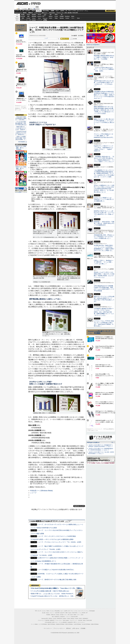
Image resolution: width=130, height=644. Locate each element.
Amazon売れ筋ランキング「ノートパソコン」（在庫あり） (21, 28)
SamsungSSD (44, 16)
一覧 (58, 39)
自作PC (62, 11)
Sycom (39, 15)
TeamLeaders (52, 13)
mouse (28, 15)
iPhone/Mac (46, 11)
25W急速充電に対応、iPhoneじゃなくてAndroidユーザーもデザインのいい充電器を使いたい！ (104, 237)
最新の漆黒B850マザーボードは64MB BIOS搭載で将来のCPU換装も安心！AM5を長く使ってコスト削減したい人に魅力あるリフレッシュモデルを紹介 (104, 110)
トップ (17, 11)
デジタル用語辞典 (63, 622)
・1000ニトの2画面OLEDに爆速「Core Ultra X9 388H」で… (21, 138)
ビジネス (28, 11)
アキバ (70, 11)
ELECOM (23, 16)
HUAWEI (62, 16)
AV (66, 11)
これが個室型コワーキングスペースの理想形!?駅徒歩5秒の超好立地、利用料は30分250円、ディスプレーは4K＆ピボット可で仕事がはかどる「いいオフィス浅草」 (104, 173)
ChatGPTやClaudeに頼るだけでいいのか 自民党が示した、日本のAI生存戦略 (57, 596)
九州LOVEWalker (77, 624)
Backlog (62, 18)
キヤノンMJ (28, 20)
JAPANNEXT (34, 20)
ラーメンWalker (34, 624)
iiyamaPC (34, 15)
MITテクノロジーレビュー (79, 622)
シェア (46, 38)
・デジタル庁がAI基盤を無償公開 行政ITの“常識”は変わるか (21, 123)
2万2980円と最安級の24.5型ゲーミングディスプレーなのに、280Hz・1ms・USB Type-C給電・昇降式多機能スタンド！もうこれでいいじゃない (104, 312)
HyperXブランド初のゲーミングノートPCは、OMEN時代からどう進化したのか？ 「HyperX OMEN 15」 (104, 148)
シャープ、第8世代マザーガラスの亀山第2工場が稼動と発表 (57, 580)
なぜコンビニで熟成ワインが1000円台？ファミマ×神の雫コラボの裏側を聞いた (104, 199)
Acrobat (28, 18)
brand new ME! (74, 617)
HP (62, 15)
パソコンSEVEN (45, 14)
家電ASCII (31, 13)
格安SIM (25, 13)
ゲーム (86, 11)
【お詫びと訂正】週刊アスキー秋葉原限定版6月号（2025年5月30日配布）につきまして (101, 449)
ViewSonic (67, 16)
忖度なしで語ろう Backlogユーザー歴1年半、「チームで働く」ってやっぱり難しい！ (104, 262)
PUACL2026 (75, 13)
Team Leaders (66, 620)
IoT (23, 11)
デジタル (35, 3)
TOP (36, 611)
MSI (51, 15)
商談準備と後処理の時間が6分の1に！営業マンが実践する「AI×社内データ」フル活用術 (104, 57)
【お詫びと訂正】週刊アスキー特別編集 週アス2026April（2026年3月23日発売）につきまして (101, 446)
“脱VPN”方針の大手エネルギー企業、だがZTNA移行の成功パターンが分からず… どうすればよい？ (104, 83)
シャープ (33, 493)
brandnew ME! (45, 20)
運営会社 (69, 628)
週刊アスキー (45, 13)
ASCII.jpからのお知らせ (93, 442)
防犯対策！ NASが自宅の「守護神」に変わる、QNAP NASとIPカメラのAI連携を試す (104, 223)
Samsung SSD (45, 619)
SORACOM (59, 619)
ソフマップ (39, 20)
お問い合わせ (76, 628)
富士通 (23, 15)
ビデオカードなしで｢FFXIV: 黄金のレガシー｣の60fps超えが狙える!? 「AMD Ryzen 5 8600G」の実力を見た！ (104, 323)
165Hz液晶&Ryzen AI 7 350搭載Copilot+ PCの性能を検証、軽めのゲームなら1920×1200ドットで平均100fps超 (104, 288)
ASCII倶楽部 (110, 11)
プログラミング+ (60, 13)
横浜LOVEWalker (52, 624)
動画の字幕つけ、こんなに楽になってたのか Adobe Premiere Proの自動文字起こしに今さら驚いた (64, 594)
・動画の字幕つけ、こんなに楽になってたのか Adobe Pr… (21, 128)
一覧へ (112, 442)
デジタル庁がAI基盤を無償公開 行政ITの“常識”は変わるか (50, 591)
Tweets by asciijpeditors (93, 45)
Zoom (78, 18)
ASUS (56, 15)
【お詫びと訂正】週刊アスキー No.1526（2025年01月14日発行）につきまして (101, 453)
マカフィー (23, 20)
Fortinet (67, 18)
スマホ (74, 11)
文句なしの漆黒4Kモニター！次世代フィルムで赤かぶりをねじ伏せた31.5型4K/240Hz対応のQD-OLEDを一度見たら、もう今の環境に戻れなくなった (104, 189)
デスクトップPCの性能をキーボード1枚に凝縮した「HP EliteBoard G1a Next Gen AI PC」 (104, 136)
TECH (33, 11)
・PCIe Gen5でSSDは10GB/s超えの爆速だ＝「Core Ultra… (21, 118)
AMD (28, 16)
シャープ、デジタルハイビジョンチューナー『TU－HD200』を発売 (59, 542)
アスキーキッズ (18, 13)
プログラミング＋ (74, 620)
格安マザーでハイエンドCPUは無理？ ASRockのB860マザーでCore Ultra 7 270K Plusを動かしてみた (104, 299)
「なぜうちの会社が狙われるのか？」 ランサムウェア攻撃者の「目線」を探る (104, 69)
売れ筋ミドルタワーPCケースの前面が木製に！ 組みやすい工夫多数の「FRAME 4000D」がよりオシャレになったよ (104, 275)
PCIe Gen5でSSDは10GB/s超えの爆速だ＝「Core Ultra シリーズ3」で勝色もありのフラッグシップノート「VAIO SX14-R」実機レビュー (76, 588)
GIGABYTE (39, 16)
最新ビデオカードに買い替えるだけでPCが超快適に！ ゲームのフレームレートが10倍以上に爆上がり (104, 122)
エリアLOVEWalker (43, 624)
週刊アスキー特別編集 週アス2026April (21, 168)
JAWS (23, 18)
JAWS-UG (53, 615)
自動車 (52, 11)
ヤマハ (73, 18)
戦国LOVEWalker (95, 624)
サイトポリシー (48, 628)
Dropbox (51, 18)
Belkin (73, 16)
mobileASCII (70, 622)
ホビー (57, 11)
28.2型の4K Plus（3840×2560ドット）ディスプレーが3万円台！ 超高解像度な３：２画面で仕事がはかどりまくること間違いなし (104, 248)
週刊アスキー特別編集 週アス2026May (21, 148)
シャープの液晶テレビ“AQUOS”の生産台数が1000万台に (56, 570)
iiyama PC (62, 613)
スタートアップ (80, 11)
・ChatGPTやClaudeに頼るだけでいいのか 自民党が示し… (21, 133)
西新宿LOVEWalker (60, 624)
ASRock (51, 16)
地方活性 (70, 13)
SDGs (66, 13)
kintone (34, 18)
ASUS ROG (34, 16)
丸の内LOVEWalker (86, 624)
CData (56, 18)
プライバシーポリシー (59, 628)
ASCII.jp (22, 4)
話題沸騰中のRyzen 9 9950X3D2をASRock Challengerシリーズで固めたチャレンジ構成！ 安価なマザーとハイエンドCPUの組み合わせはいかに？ (104, 95)
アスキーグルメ (38, 13)
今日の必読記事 (48, 622)
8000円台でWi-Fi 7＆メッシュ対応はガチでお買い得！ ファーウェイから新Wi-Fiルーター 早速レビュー (104, 213)
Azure (39, 18)
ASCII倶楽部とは (23, 142)
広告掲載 (83, 628)
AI (20, 11)
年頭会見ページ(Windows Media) (42, 491)
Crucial (56, 16)
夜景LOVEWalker (69, 624)
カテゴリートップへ (79, 506)
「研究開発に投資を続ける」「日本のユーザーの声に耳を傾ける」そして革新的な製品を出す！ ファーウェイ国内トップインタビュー (104, 159)
